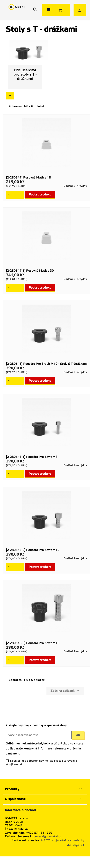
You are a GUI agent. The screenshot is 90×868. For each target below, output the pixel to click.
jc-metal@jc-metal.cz (47, 836)
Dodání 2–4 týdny (75, 186)
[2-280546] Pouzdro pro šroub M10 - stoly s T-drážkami (47, 364)
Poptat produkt (40, 194)
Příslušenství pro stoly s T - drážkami (25, 74)
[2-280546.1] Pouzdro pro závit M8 (32, 457)
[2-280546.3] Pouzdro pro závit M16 (33, 643)
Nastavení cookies (25, 840)
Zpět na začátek (65, 690)
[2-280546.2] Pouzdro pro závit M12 (33, 550)
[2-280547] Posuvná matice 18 (28, 177)
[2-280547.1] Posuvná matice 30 (30, 271)
